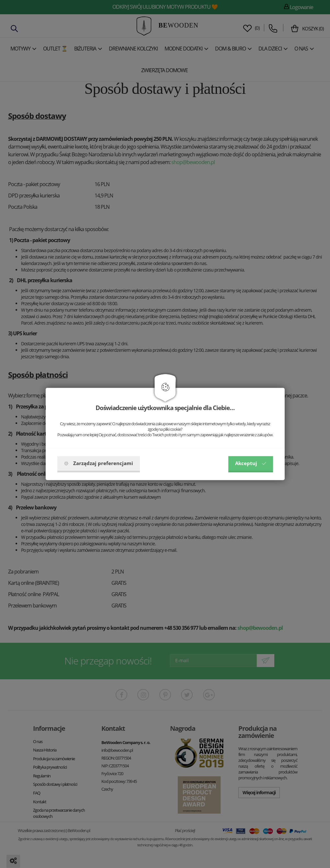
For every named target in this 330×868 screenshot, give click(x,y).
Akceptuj (251, 463)
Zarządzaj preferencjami (99, 463)
